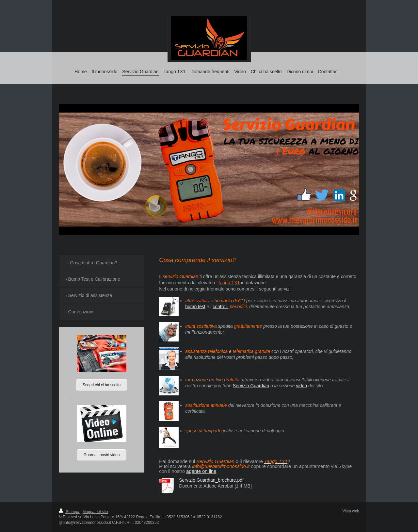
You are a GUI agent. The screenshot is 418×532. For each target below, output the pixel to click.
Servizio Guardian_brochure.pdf (211, 480)
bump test (195, 307)
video (302, 386)
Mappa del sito (95, 512)
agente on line (201, 471)
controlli (220, 307)
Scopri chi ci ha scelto (102, 385)
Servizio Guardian (251, 386)
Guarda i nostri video (102, 455)
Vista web (351, 511)
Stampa (70, 512)
